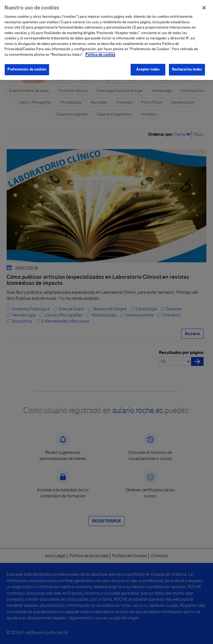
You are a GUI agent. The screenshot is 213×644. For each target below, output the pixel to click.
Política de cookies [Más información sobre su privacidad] (100, 51)
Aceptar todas (148, 66)
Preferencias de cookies (27, 66)
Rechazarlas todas (187, 66)
